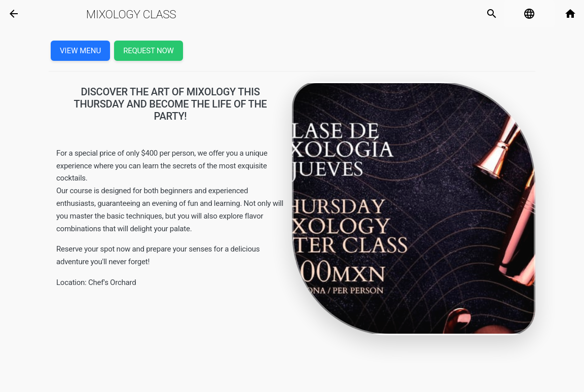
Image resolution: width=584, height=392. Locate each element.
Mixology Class (131, 14)
